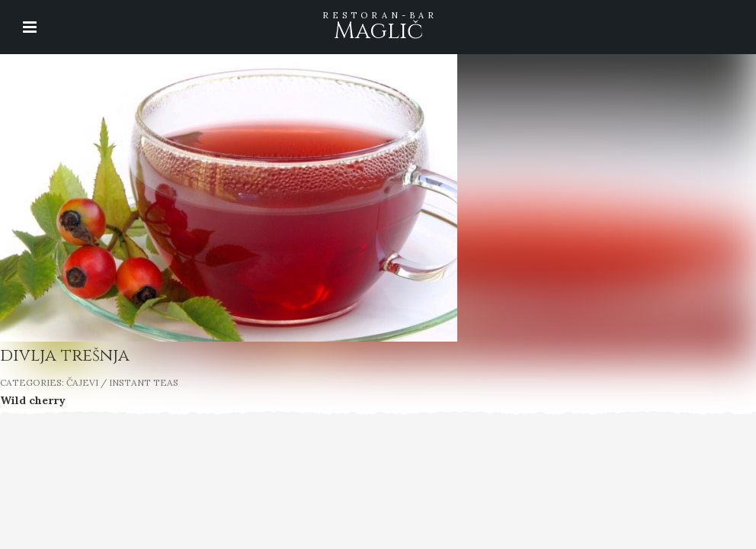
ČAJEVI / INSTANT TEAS (122, 382)
